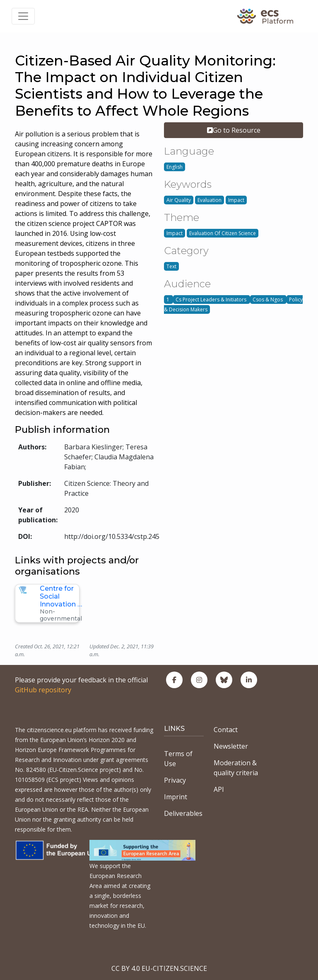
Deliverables (183, 813)
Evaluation (210, 200)
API (219, 789)
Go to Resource (234, 130)
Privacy (175, 780)
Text (171, 266)
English (175, 167)
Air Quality (179, 200)
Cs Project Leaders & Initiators (212, 300)
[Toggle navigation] (23, 16)
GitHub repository (43, 690)
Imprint (176, 797)
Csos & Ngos (268, 300)
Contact (226, 730)
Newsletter (231, 746)
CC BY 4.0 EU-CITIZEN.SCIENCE (159, 968)
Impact (236, 200)
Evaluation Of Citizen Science (223, 233)
